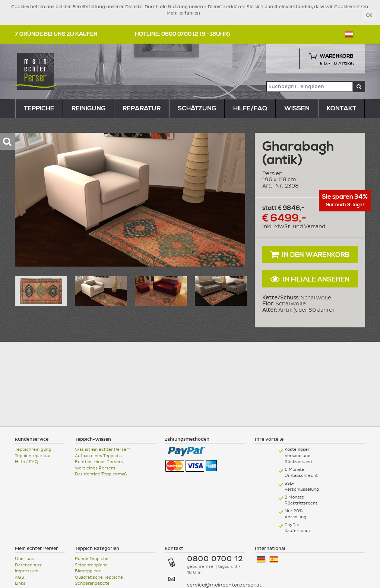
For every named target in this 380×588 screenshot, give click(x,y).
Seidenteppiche (91, 565)
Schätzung (197, 109)
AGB (20, 577)
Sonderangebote (92, 583)
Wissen (297, 109)
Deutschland (261, 559)
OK (369, 15)
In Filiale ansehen (310, 279)
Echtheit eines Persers (99, 462)
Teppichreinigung (33, 449)
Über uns (24, 559)
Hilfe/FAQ (250, 109)
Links (20, 583)
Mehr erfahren (183, 13)
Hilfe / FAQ (26, 462)
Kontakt (341, 109)
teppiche (39, 109)
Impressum (27, 571)
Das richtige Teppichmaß (101, 474)
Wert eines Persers (95, 468)
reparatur (142, 109)
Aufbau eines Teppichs (98, 456)
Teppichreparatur (33, 456)
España (274, 559)
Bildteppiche (88, 571)
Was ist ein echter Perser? (102, 449)
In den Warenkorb (310, 254)
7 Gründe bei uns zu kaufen (56, 34)
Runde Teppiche (92, 559)
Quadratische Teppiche (99, 577)
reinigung (88, 109)
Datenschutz (28, 565)
